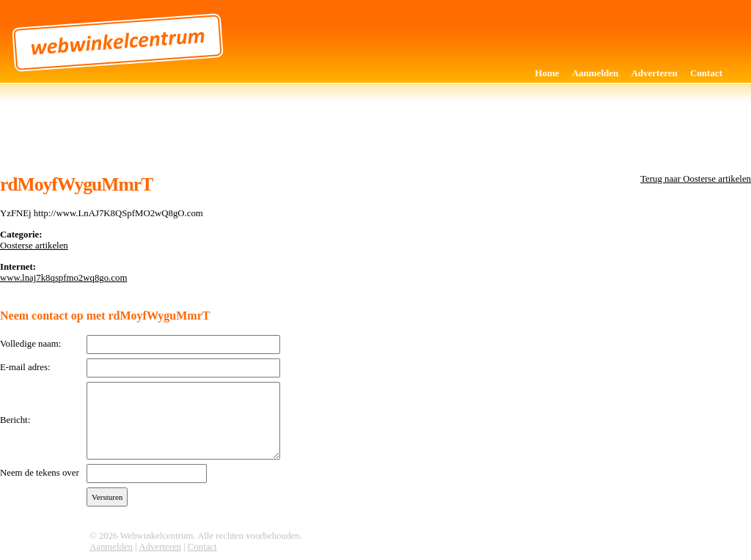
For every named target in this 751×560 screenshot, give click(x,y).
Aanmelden (596, 73)
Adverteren (654, 73)
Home (547, 73)
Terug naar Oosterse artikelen (696, 179)
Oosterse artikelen (34, 246)
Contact (706, 73)
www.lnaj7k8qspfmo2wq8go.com (63, 278)
